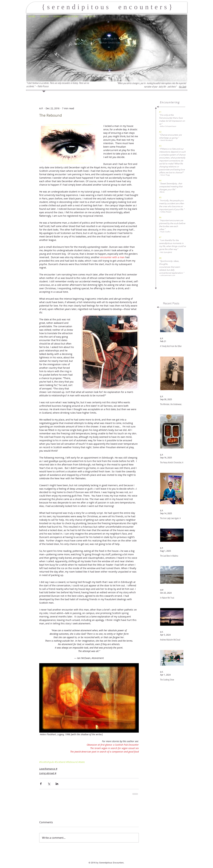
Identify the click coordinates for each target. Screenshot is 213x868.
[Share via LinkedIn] (57, 784)
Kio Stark (183, 87)
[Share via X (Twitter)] (49, 784)
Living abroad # (48, 773)
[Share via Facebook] (41, 784)
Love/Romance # (48, 769)
